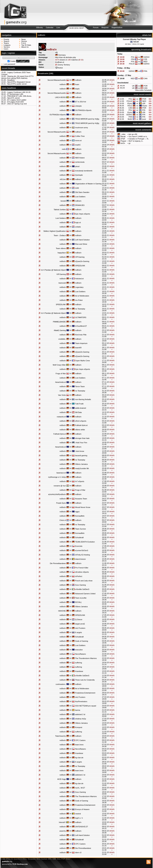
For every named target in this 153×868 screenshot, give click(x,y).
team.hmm (79, 745)
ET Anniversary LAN (15, 94)
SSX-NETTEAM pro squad (86, 706)
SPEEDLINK (80, 266)
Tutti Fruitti (79, 404)
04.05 (122, 110)
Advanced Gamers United (85, 594)
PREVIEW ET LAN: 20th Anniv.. (20, 96)
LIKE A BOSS (60, 97)
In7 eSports (80, 481)
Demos (24, 41)
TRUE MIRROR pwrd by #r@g (87, 119)
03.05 (122, 112)
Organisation (117, 27)
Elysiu (130, 103)
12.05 (122, 101)
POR (144, 99)
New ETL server (13, 98)
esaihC (78, 145)
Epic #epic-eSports (83, 214)
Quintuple (79, 175)
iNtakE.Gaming (60, 330)
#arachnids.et (60, 382)
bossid (63, 201)
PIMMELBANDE (59, 322)
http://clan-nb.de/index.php (65, 57)
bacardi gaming (81, 455)
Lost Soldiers (80, 197)
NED (144, 101)
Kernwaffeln (80, 516)
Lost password (9, 64)
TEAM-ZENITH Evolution (85, 542)
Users (6, 49)
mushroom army (82, 128)
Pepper (123, 141)
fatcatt (136, 42)
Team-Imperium (81, 343)
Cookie (13, 61)
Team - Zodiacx (60, 235)
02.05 (122, 119)
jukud (77, 166)
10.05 (122, 103)
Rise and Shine (81, 244)
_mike (123, 134)
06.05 (122, 106)
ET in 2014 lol (81, 102)
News (24, 39)
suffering (79, 663)
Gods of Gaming (82, 641)
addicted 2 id (80, 714)
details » (112, 81)
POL (130, 99)
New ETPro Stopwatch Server (19, 82)
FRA (130, 117)
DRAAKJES (80, 205)
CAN (130, 108)
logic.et (78, 222)
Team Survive (81, 529)
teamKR (78, 348)
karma (78, 710)
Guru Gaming (81, 585)
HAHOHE (62, 611)
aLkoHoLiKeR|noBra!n (57, 494)
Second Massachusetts (57, 80)
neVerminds (80, 162)
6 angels (79, 632)
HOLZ (130, 106)
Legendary (79, 287)
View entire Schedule (143, 90)
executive (79, 650)
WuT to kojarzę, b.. (136, 141)
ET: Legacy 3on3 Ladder (17, 100)
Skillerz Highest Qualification (54, 231)
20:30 (122, 62)
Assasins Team (81, 499)
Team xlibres (61, 248)
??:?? (122, 86)
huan (77, 84)
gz (130, 143)
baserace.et (61, 473)
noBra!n (78, 80)
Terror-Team (80, 386)
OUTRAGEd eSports (83, 110)
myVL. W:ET (80, 788)
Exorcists (79, 546)
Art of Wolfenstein (82, 296)
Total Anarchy (60, 736)
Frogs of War (61, 374)
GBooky (40, 27)
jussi (144, 119)
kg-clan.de (79, 758)
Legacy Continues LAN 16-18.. (19, 92)
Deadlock (11, 80)
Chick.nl (63, 520)
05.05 (122, 108)
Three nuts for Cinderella (85, 680)
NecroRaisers (81, 654)
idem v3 (78, 852)
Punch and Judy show (84, 581)
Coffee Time (80, 136)
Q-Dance (79, 619)
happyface (62, 253)
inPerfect (79, 576)
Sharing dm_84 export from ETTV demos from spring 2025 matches (17, 77)
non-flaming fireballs (83, 399)
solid (77, 188)
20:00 (122, 71)
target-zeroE (80, 624)
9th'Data (79, 412)
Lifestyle (78, 106)
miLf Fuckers (80, 628)
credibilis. (62, 339)
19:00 (122, 57)
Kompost (79, 727)
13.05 (122, 99)
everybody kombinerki (84, 171)
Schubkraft (79, 537)
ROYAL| (78, 602)
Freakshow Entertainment (85, 693)
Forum (96, 27)
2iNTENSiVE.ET (82, 827)
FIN (144, 110)
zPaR (123, 139)
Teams (6, 43)
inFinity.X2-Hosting (83, 555)
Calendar (50, 27)
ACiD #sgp (62, 779)
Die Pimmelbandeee (58, 563)
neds (64, 149)
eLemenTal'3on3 (82, 550)
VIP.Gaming (80, 257)
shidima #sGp (81, 719)
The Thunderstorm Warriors (86, 658)
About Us (25, 47)
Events (6, 39)
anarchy (63, 831)
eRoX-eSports (81, 421)
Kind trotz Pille (81, 335)
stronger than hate (82, 438)
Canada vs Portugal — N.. (139, 139)
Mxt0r (130, 119)
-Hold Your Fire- (81, 443)
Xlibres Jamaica (81, 464)
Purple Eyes (61, 503)
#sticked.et (79, 279)
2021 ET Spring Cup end (17, 104)
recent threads (8, 68)
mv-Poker (79, 300)
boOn (123, 143)
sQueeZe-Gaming (82, 261)
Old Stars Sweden (82, 192)
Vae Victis (62, 395)
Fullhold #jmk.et (81, 425)
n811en (63, 179)
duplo (77, 89)
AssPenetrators (81, 701)
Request (105, 27)
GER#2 (129, 115)
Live (58, 27)
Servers (7, 47)
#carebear (79, 671)
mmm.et (78, 140)
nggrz (77, 512)
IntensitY (62, 822)
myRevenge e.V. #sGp (57, 477)
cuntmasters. (61, 684)
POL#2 (129, 101)
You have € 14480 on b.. (138, 136)
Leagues (7, 45)
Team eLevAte (81, 598)
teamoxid (62, 283)
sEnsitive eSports (82, 572)
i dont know (80, 451)
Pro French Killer (82, 568)
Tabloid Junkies (60, 210)
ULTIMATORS (81, 317)
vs (137, 99)
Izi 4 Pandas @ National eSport (53, 270)
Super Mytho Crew (83, 361)
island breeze (80, 559)
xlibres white (80, 430)
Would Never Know (83, 507)
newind (78, 814)
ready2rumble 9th (82, 468)
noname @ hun (60, 486)
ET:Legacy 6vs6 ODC (16, 102)
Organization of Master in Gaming (88, 184)
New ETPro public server (17, 84)
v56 (144, 103)
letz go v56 (133, 134)
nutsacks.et (61, 417)
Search (6, 41)
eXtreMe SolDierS (82, 589)
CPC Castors (80, 740)
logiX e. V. (79, 818)
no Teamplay (80, 309)
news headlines (9, 88)
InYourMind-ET (81, 326)
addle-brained (81, 408)
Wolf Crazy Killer (59, 365)
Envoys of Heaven (82, 809)
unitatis (78, 227)
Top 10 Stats (26, 45)
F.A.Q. (24, 43)
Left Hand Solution (83, 240)
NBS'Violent (80, 158)
